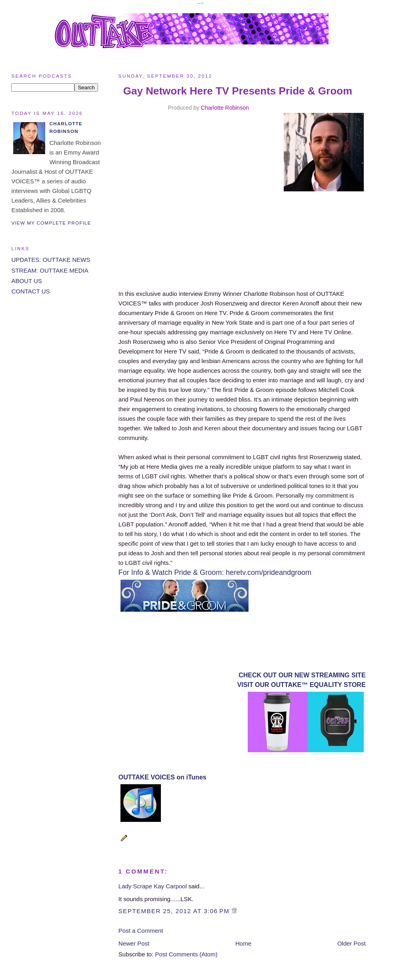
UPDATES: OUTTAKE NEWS (51, 260)
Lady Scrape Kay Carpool (153, 886)
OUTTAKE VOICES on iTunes (162, 777)
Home (243, 943)
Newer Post (134, 943)
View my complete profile (51, 223)
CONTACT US (30, 291)
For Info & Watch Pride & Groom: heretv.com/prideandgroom (215, 572)
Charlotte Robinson (225, 108)
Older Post (352, 943)
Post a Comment (141, 931)
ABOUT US (26, 281)
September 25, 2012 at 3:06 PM (175, 911)
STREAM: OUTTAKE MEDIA (50, 270)
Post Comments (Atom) (186, 954)
